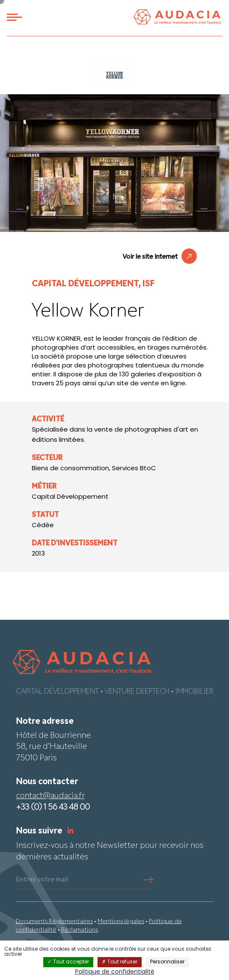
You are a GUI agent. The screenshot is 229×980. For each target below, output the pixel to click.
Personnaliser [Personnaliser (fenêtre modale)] (167, 962)
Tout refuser (120, 962)
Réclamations (80, 930)
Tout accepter (68, 962)
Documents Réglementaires (54, 922)
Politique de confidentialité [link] (115, 972)
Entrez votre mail (42, 880)
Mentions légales (121, 922)
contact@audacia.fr (50, 796)
